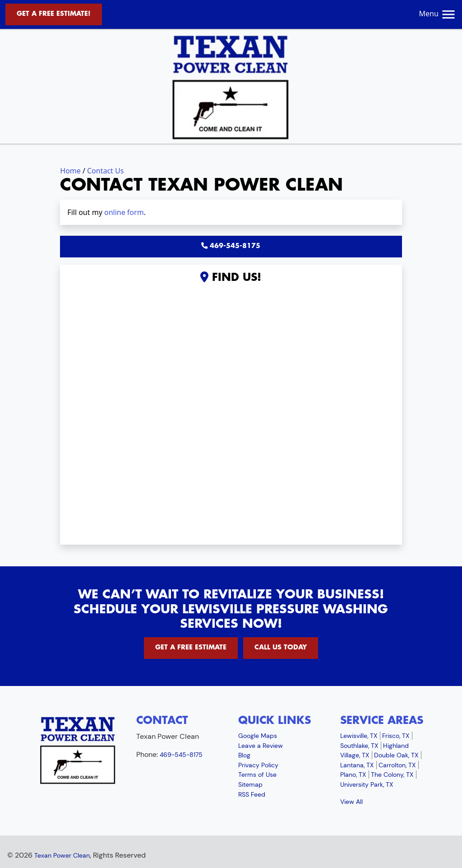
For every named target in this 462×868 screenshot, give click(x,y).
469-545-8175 (231, 246)
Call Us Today (281, 648)
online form (124, 212)
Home (70, 171)
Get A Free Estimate (191, 648)
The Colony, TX (392, 775)
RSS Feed (252, 794)
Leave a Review (261, 746)
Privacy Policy (258, 765)
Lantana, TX (357, 765)
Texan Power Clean (62, 855)
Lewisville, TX (359, 736)
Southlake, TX (359, 746)
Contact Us (105, 171)
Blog (244, 755)
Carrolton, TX (397, 765)
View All (351, 802)
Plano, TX (353, 775)
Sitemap (250, 784)
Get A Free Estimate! (54, 14)
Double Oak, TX (396, 755)
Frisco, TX (396, 736)
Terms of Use (257, 775)
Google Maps (258, 736)
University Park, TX (367, 784)
